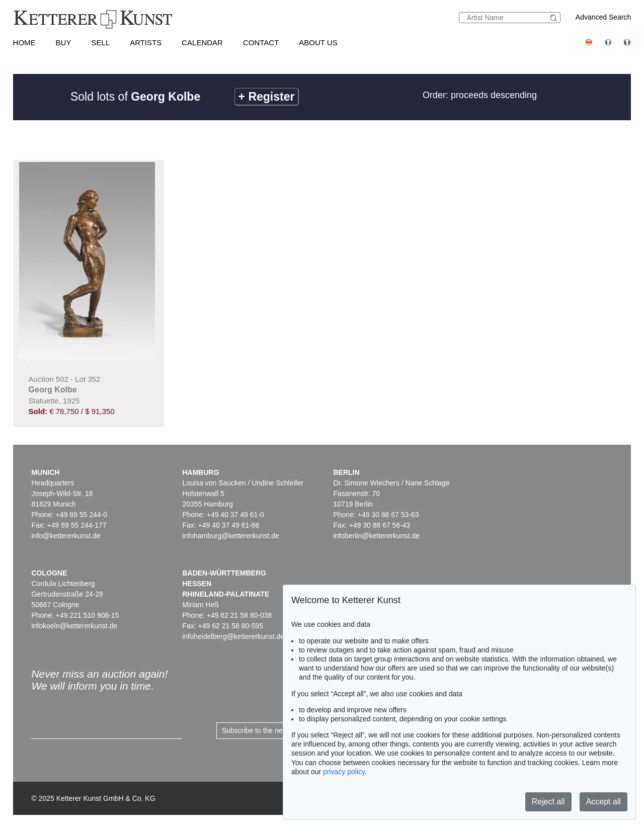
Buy (64, 43)
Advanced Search (603, 17)
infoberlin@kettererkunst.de (376, 536)
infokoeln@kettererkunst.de (74, 626)
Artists (146, 43)
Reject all (548, 802)
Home (24, 43)
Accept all (603, 802)
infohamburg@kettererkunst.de (230, 536)
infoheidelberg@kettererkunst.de (233, 636)
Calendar (202, 43)
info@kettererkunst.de (66, 536)
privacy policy (344, 772)
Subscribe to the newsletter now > (275, 730)
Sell (100, 43)
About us (318, 43)
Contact (261, 43)
